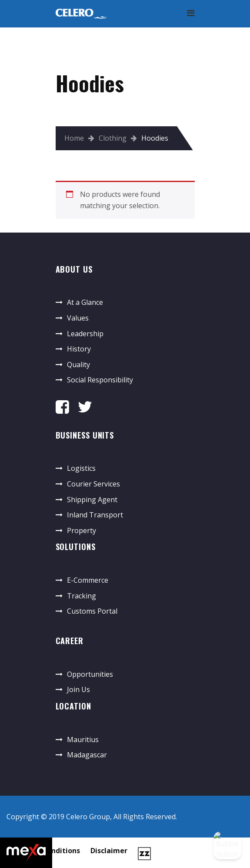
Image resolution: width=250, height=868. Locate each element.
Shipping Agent (92, 500)
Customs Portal (92, 611)
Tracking (82, 596)
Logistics (81, 468)
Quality (78, 365)
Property (82, 530)
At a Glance (85, 302)
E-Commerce (88, 580)
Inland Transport (95, 515)
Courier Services (93, 484)
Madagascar (87, 755)
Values (78, 318)
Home (74, 138)
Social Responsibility (100, 380)
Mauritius (83, 740)
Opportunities (90, 674)
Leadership (85, 334)
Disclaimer (109, 851)
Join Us (78, 689)
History (79, 349)
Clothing (113, 138)
